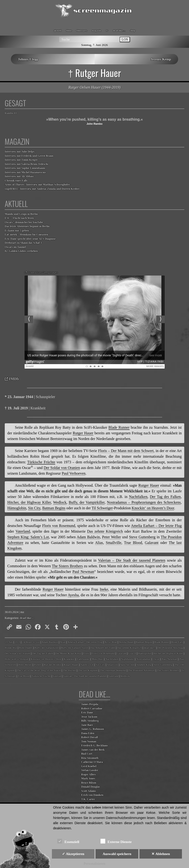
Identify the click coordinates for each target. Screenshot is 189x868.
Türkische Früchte (41, 676)
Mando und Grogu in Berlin (21, 214)
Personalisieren (95, 864)
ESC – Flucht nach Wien (19, 218)
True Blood (24, 676)
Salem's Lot (87, 665)
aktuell (58, 30)
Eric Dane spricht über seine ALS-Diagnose (30, 239)
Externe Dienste (116, 841)
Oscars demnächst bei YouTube (24, 222)
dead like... (27, 618)
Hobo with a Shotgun (17, 659)
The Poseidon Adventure (141, 670)
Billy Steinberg (90, 721)
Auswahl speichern (117, 854)
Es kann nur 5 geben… (18, 231)
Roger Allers (88, 775)
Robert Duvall (90, 737)
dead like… (119, 30)
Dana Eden (88, 733)
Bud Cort (87, 754)
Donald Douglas (90, 787)
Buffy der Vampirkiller (47, 648)
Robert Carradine (92, 709)
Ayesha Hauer (126, 642)
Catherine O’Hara (92, 762)
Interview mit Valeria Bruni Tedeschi (26, 164)
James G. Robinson (92, 729)
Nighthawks (127, 659)
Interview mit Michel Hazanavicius (25, 172)
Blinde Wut (11, 648)
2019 (17, 642)
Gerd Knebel (89, 766)
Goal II (132, 653)
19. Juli (9, 642)
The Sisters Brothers (168, 670)
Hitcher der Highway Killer (168, 653)
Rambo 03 (11, 113)
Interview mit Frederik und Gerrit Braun (29, 156)
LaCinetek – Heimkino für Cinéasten (26, 235)
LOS (125, 39)
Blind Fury (177, 642)
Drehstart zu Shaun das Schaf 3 (23, 243)
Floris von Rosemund (103, 653)
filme (69, 30)
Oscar (156, 659)
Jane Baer (87, 725)
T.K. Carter (88, 799)
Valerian (57, 676)
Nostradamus (143, 659)
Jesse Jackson (89, 717)
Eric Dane (87, 713)
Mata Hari (97, 659)
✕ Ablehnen (161, 854)
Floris (86, 653)
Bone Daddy (26, 648)
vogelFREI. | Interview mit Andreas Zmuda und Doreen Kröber (42, 189)
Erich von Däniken (92, 795)
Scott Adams (89, 791)
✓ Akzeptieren (73, 854)
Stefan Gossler (90, 770)
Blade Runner (162, 642)
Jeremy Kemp (161, 59)
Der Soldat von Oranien (17, 653)
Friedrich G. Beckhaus (94, 746)
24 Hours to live (31, 642)
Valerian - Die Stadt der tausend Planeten (85, 676)
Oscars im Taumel (15, 247)
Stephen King (144, 665)
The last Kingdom (88, 670)
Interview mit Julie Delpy (20, 152)
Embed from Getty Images (43, 273)
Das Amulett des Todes (103, 648)
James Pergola (90, 704)
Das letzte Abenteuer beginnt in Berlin (27, 226)
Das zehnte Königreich (130, 648)
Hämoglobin (145, 653)
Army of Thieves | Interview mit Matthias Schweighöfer (37, 185)
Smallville (113, 665)
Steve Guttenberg (163, 665)
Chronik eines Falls (16, 181)
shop (133, 30)
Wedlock (125, 676)
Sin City (100, 665)
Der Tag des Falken (43, 653)
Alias (63, 642)
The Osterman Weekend (113, 670)
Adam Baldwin (50, 642)
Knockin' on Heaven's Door (46, 659)
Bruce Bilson (89, 783)
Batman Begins (144, 642)
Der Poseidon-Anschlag (170, 648)
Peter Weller (25, 665)
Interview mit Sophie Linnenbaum (25, 168)
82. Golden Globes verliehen (21, 251)
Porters (38, 665)
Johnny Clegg (28, 59)
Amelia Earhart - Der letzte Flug (85, 642)
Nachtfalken (112, 659)
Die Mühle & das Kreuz (68, 653)
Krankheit (69, 659)
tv (107, 30)
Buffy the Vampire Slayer (75, 648)
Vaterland (113, 676)
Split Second (127, 665)
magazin (97, 30)
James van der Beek (93, 750)
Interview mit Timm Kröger (21, 160)
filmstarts (82, 30)
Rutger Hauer (71, 665)
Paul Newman (169, 659)
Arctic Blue (111, 642)
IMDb (14, 379)
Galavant (122, 653)
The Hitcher (69, 670)
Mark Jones (88, 779)
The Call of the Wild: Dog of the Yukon (39, 670)
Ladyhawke (83, 659)
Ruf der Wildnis (53, 665)
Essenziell (68, 841)
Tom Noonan (89, 742)
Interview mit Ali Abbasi (19, 176)
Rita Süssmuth (90, 758)
